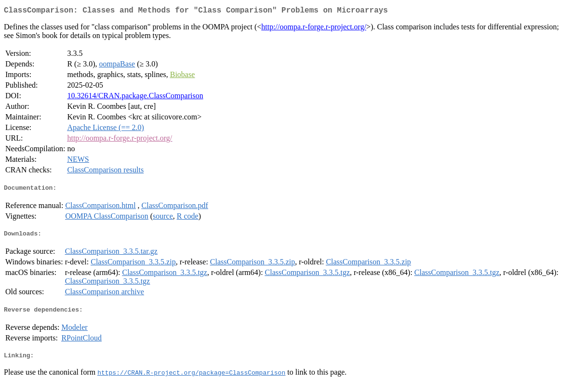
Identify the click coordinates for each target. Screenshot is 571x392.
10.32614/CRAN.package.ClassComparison (135, 98)
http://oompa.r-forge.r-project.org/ (314, 29)
